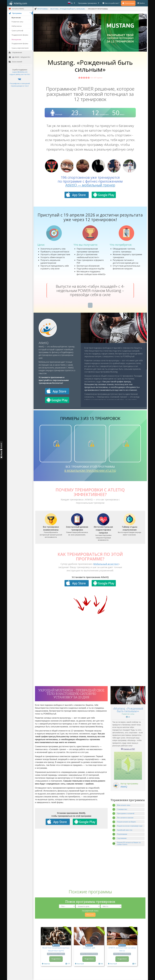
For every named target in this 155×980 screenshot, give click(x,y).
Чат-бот (27, 74)
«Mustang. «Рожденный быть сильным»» (128, 710)
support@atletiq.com (20, 72)
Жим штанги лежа (124, 805)
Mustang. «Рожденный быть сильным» (68, 9)
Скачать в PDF (129, 749)
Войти (141, 3)
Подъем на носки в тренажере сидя (130, 826)
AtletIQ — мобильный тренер (90, 185)
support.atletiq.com (17, 74)
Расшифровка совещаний (20, 83)
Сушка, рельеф (17, 31)
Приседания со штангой (126, 813)
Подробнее (56, 959)
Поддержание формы (20, 35)
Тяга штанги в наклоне (125, 818)
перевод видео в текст (20, 86)
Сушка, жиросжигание (20, 48)
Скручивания (122, 838)
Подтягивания (122, 834)
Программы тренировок (89, 3)
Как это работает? (111, 3)
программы (43, 9)
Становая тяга (122, 809)
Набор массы (17, 26)
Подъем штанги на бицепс (126, 822)
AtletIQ (44, 343)
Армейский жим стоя (125, 830)
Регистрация (128, 3)
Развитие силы (17, 22)
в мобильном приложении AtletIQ (90, 471)
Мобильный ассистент (106, 564)
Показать (90, 915)
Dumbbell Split (89, 948)
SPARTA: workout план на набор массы (122, 949)
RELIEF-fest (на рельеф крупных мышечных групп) (56, 949)
